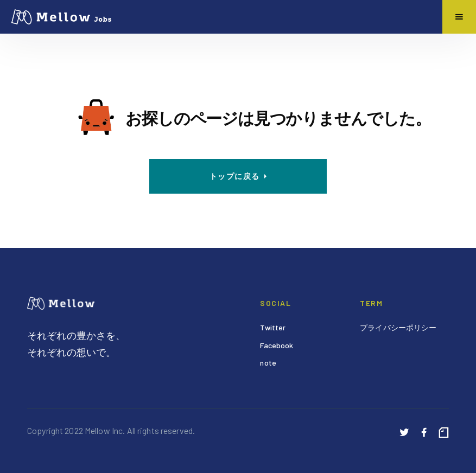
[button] (459, 17)
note (268, 363)
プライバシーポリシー (398, 327)
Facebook (277, 345)
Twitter (273, 327)
